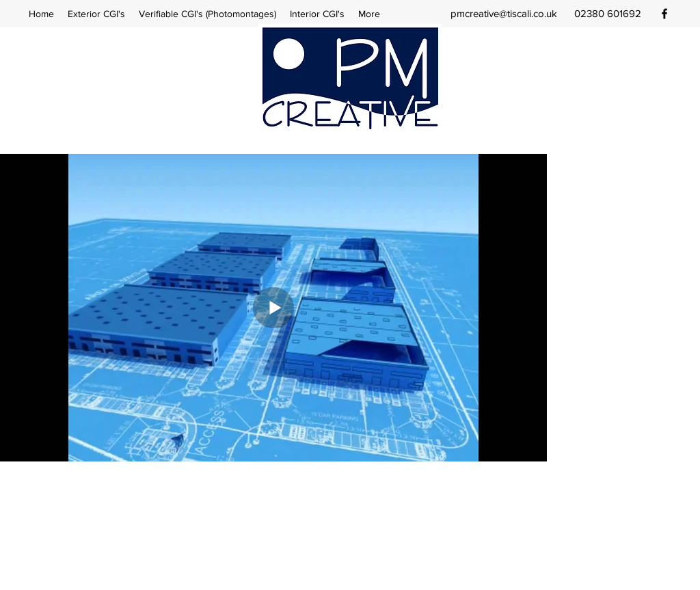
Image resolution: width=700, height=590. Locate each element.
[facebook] (664, 14)
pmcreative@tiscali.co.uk (504, 13)
